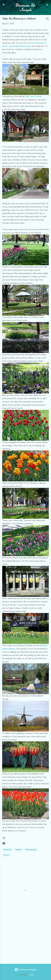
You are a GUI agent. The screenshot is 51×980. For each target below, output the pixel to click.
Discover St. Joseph (26, 7)
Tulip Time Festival (33, 97)
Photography (31, 850)
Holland (18, 850)
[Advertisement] (26, 941)
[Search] (47, 5)
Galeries (31, 975)
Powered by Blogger (26, 970)
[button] (47, 19)
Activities (7, 850)
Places (6, 855)
